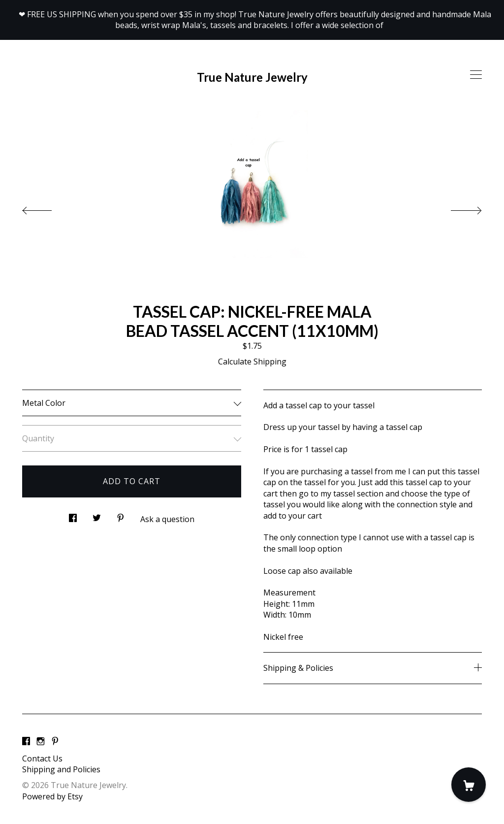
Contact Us (42, 758)
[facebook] (26, 742)
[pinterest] (55, 742)
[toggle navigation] (476, 75)
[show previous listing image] (47, 208)
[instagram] (41, 742)
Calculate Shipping (252, 362)
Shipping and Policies (61, 769)
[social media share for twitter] (97, 515)
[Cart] (469, 785)
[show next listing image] (457, 208)
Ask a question (167, 519)
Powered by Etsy (52, 796)
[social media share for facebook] (73, 515)
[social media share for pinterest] (121, 515)
